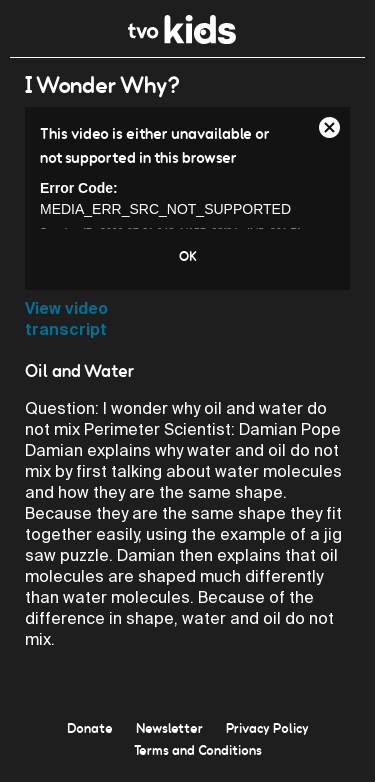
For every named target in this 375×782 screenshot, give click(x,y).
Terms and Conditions (198, 750)
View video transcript (66, 319)
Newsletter (169, 728)
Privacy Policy (267, 728)
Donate (90, 728)
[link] (182, 38)
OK (188, 256)
